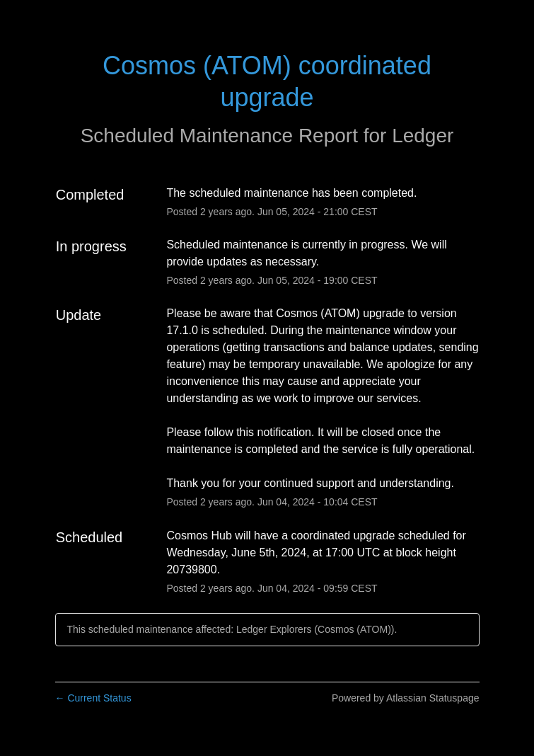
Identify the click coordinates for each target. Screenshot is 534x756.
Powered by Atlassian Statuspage (406, 698)
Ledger (423, 136)
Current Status (93, 698)
